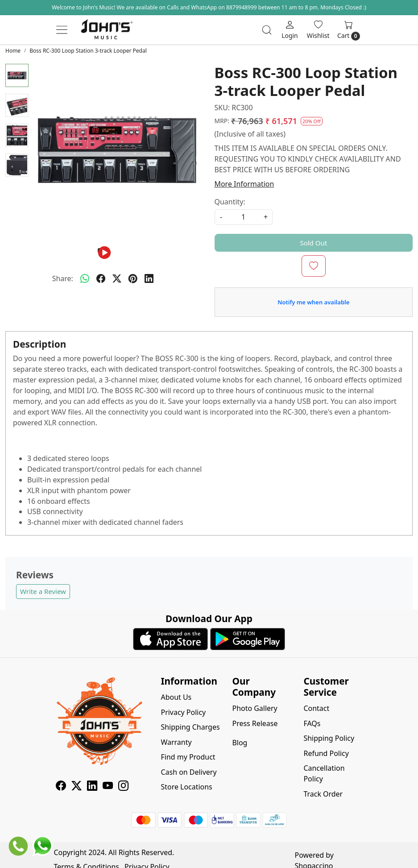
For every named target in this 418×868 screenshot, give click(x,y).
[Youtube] (108, 787)
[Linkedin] (92, 787)
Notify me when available (313, 302)
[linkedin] (149, 279)
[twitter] (117, 279)
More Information (244, 184)
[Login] (290, 30)
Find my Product (188, 757)
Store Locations (187, 787)
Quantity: (230, 202)
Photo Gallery (255, 708)
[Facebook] (61, 787)
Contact (316, 708)
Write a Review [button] (43, 591)
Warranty (176, 742)
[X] (77, 787)
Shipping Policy (329, 738)
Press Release (255, 723)
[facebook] (101, 279)
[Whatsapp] (85, 279)
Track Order (323, 794)
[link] (267, 30)
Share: (63, 278)
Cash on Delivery (189, 772)
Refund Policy (326, 753)
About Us (176, 697)
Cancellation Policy (324, 773)
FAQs (312, 723)
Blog (240, 743)
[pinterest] (133, 279)
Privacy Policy (184, 712)
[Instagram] (123, 787)
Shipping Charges (190, 727)
